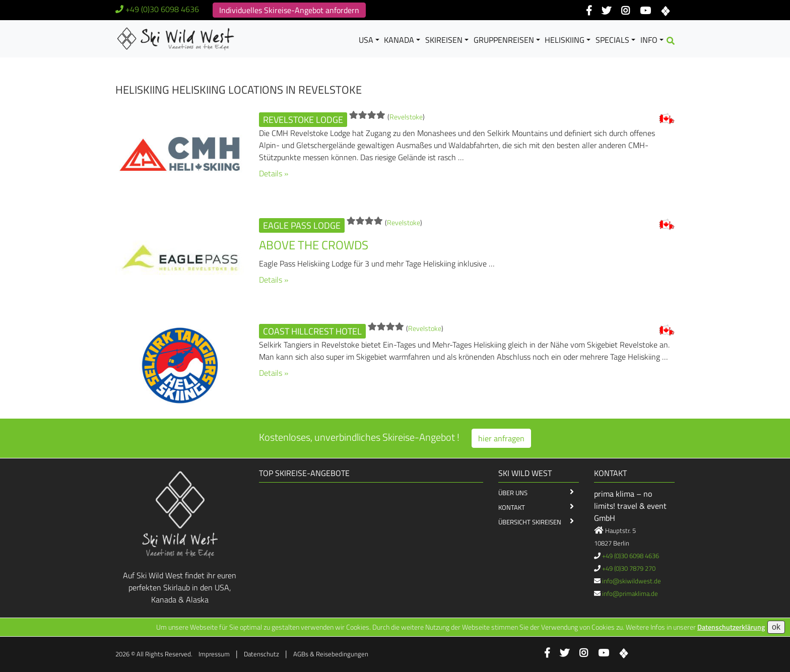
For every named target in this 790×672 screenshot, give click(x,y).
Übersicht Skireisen (530, 522)
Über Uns (513, 493)
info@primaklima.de (630, 593)
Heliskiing (565, 40)
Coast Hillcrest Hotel (312, 331)
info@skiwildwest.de (632, 581)
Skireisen (444, 40)
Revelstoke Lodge (303, 120)
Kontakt (512, 507)
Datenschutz (261, 654)
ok (776, 627)
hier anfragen (501, 438)
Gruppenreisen (504, 40)
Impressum (214, 654)
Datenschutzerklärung (731, 627)
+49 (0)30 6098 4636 (162, 9)
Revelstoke (406, 117)
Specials (612, 40)
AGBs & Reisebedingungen (331, 654)
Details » (274, 173)
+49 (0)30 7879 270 (629, 568)
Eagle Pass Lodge (302, 225)
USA (366, 40)
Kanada (399, 40)
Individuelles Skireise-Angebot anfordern (289, 10)
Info (649, 40)
